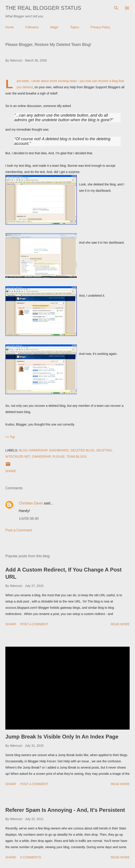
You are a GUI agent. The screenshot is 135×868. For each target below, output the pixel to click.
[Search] (116, 8)
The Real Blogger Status (43, 8)
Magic (54, 27)
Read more (120, 624)
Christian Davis (31, 503)
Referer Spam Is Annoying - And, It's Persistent (65, 810)
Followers (32, 27)
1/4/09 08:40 (29, 519)
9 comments (30, 857)
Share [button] (11, 471)
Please (58, 457)
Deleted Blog (82, 450)
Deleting (104, 450)
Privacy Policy (100, 27)
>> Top (10, 437)
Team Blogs (77, 457)
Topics (75, 27)
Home (9, 27)
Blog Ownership (33, 450)
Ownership (41, 457)
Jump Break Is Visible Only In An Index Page (62, 737)
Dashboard (59, 450)
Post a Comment (19, 530)
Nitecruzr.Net (18, 457)
